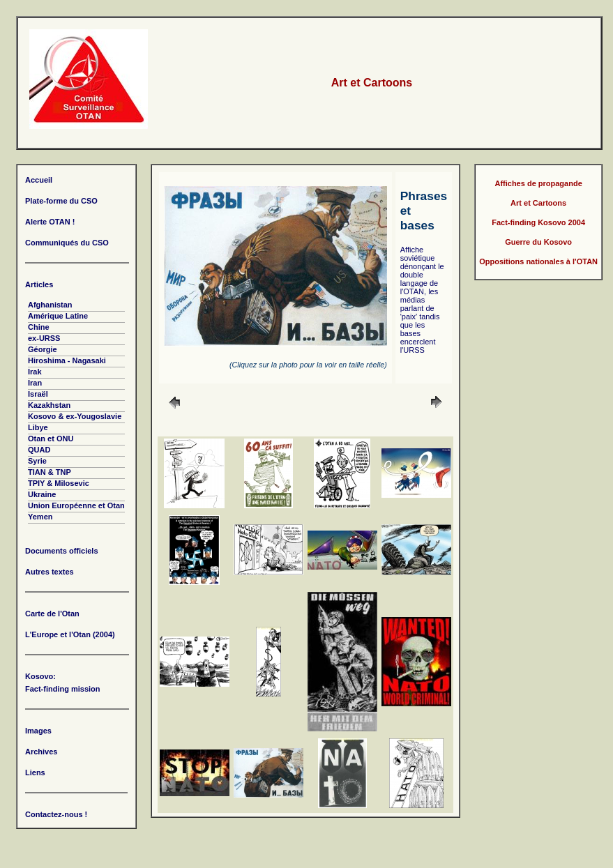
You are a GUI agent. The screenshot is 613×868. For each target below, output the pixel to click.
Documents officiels (62, 551)
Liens (35, 772)
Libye (38, 427)
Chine (39, 327)
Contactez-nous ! (56, 814)
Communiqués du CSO (67, 243)
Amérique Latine (58, 316)
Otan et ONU (51, 439)
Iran (35, 383)
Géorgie (43, 349)
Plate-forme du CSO (61, 201)
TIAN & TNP (50, 472)
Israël (38, 394)
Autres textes (50, 572)
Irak (35, 372)
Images (38, 731)
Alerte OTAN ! (50, 222)
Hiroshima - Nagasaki (67, 360)
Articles (39, 284)
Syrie (37, 461)
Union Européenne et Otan (76, 505)
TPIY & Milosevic (59, 483)
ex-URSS (44, 338)
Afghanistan (50, 305)
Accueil (39, 180)
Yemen (40, 517)
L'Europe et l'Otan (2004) (70, 634)
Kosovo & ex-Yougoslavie (75, 416)
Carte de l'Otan (52, 614)
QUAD (39, 450)
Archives (41, 752)
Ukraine (42, 494)
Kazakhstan (49, 405)
